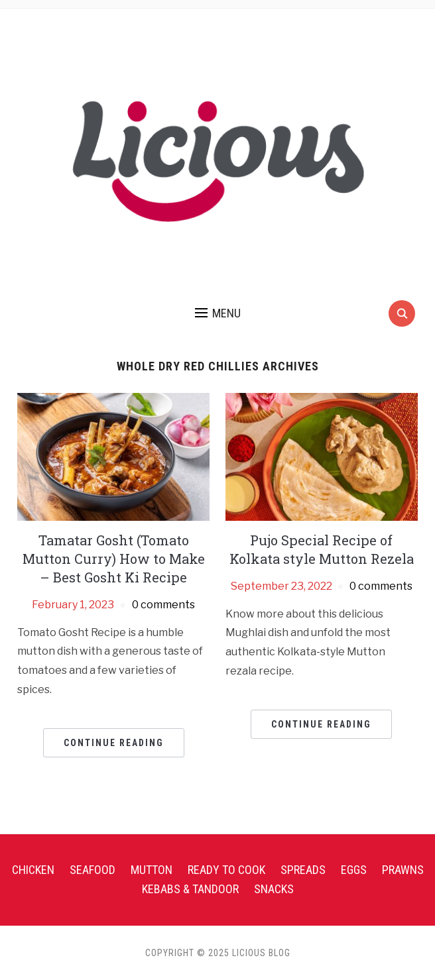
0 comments (163, 605)
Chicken (33, 870)
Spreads (303, 870)
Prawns (403, 870)
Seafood (93, 870)
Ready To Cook (226, 870)
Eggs (354, 870)
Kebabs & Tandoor (190, 889)
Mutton (152, 870)
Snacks (274, 889)
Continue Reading (114, 743)
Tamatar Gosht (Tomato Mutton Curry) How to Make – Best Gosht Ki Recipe (114, 559)
